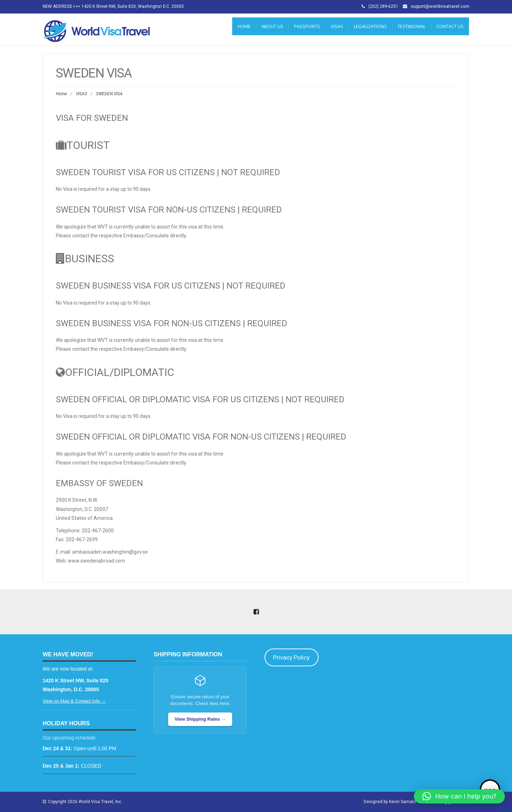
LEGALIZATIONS (370, 26)
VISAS (337, 26)
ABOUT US (272, 26)
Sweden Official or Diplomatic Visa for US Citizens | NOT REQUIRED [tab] (200, 399)
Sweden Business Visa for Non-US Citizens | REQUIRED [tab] (172, 323)
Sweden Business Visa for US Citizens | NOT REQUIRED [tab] (171, 286)
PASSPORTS (307, 26)
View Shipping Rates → (200, 719)
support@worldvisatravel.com (440, 6)
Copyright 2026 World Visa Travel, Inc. (85, 802)
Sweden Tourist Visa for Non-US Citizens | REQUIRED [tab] (169, 210)
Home (244, 26)
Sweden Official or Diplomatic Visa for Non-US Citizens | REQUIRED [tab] (201, 437)
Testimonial (412, 26)
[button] (459, 796)
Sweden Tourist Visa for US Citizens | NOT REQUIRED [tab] (168, 172)
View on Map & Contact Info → (74, 701)
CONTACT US (450, 26)
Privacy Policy (291, 657)
